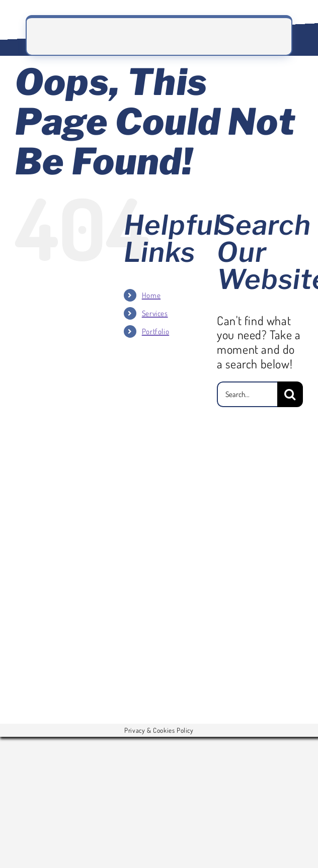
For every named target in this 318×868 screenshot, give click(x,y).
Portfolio (155, 331)
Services (155, 313)
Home (151, 295)
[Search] (290, 394)
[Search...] (247, 394)
